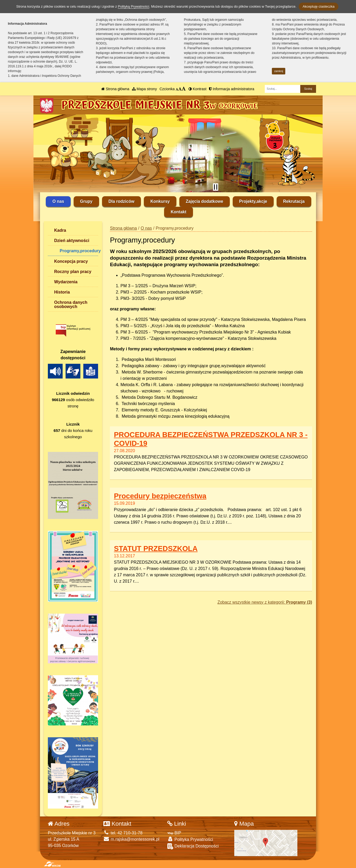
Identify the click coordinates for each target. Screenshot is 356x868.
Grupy (86, 201)
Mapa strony (144, 89)
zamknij (279, 71)
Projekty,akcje (253, 201)
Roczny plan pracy (73, 272)
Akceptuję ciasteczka (319, 6)
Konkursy (160, 201)
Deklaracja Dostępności (193, 846)
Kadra (60, 230)
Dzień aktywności (72, 241)
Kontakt (179, 212)
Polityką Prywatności (133, 6)
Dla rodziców (122, 201)
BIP (174, 833)
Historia (62, 292)
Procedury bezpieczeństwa (160, 496)
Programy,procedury (79, 251)
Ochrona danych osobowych (71, 304)
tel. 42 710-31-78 (123, 833)
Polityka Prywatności (190, 839)
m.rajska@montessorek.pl (131, 839)
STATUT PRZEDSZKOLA (156, 549)
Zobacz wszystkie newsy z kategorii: (265, 602)
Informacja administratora (232, 89)
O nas (58, 201)
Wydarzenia (66, 282)
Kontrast (197, 89)
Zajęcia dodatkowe (205, 201)
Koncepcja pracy (71, 261)
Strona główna (115, 89)
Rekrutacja (294, 201)
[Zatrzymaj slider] (216, 187)
